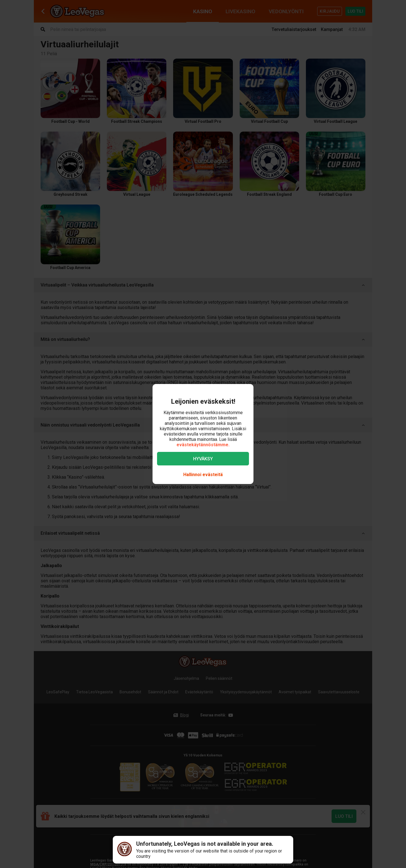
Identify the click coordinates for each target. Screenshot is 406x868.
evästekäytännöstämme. (203, 445)
